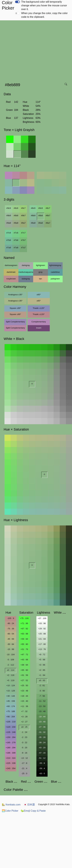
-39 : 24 (42, 742)
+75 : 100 (24, 618)
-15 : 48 (42, 711)
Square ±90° (15, 308)
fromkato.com (11, 805)
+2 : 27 (24, 722)
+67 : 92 (24, 629)
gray (41, 272)
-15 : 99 (11, 649)
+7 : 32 (24, 711)
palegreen (55, 279)
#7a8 (16, 248)
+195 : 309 (11, 753)
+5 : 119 (11, 680)
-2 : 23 (24, 737)
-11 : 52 (42, 701)
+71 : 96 (24, 623)
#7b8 (16, 240)
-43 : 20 (42, 748)
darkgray (26, 265)
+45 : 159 (11, 701)
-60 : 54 (11, 634)
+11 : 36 (24, 706)
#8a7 (48, 223)
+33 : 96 (42, 623)
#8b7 (48, 215)
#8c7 (48, 208)
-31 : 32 (42, 732)
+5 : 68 (42, 660)
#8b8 (41, 215)
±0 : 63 (42, 680)
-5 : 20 (24, 748)
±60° (39, 295)
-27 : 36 (42, 727)
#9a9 (9, 223)
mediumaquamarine (26, 272)
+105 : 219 (11, 722)
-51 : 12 (42, 758)
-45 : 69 (11, 639)
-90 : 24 (11, 623)
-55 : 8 (42, 763)
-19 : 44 (42, 717)
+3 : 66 (42, 665)
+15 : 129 (11, 691)
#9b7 (23, 215)
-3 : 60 (42, 691)
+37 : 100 (42, 618)
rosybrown (11, 279)
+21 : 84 (42, 639)
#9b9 (9, 215)
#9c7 (23, 208)
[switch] (18, 2)
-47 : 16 (42, 753)
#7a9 (9, 248)
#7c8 (16, 233)
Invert (39, 328)
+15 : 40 (24, 701)
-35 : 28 (42, 737)
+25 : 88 (42, 634)
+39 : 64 (24, 665)
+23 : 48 (24, 691)
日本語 (29, 805)
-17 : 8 (24, 763)
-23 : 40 (42, 722)
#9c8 (16, 208)
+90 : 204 (11, 717)
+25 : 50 (24, 685)
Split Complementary (15, 322)
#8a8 (41, 223)
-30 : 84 (11, 644)
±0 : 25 (24, 727)
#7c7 (23, 233)
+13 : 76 (42, 649)
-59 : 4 (42, 768)
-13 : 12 (24, 758)
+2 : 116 (11, 675)
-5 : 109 (11, 660)
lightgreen (41, 265)
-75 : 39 (11, 629)
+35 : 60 (24, 670)
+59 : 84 (24, 639)
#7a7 (23, 248)
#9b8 (16, 215)
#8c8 (41, 208)
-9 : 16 (24, 753)
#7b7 (23, 240)
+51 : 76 (24, 649)
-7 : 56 (42, 696)
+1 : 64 (42, 675)
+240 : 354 (11, 768)
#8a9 (33, 223)
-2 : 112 (11, 665)
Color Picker (10, 811)
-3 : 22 (24, 742)
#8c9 (33, 208)
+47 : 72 (24, 655)
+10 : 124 (11, 685)
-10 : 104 (11, 655)
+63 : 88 (24, 634)
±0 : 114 (11, 670)
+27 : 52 (24, 680)
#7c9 (9, 233)
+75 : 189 (11, 711)
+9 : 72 (42, 655)
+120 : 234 (11, 727)
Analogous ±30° (15, 295)
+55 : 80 (24, 644)
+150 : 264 (11, 737)
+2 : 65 (42, 670)
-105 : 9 (11, 618)
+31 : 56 (24, 675)
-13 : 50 (42, 706)
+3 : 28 (24, 717)
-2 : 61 (42, 685)
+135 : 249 (11, 732)
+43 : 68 (24, 660)
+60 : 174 (11, 706)
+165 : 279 (11, 742)
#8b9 (33, 215)
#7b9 (9, 240)
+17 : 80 (42, 644)
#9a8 (16, 223)
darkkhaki (11, 272)
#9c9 (9, 208)
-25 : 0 (24, 773)
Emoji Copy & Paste (33, 811)
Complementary (39, 322)
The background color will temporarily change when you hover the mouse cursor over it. (44, 5)
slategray (26, 279)
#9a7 (23, 223)
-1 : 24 (24, 732)
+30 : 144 (11, 696)
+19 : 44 (24, 696)
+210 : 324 (11, 758)
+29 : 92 (42, 629)
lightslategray (55, 265)
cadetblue (55, 272)
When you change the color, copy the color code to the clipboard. (44, 15)
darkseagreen (11, 265)
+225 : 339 (11, 763)
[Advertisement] (29, 50)
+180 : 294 (11, 748)
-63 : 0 (42, 773)
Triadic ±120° (39, 308)
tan (41, 279)
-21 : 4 (24, 768)
